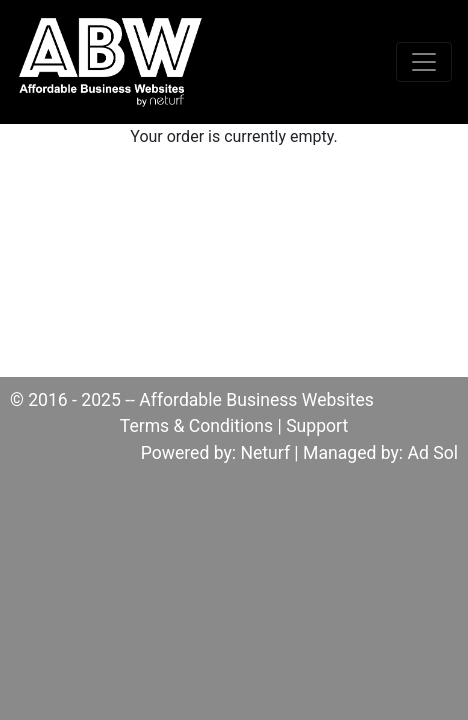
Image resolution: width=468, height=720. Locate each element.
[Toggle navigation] (424, 62)
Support (317, 426)
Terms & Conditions (196, 426)
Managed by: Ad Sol (380, 453)
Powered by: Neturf (215, 453)
